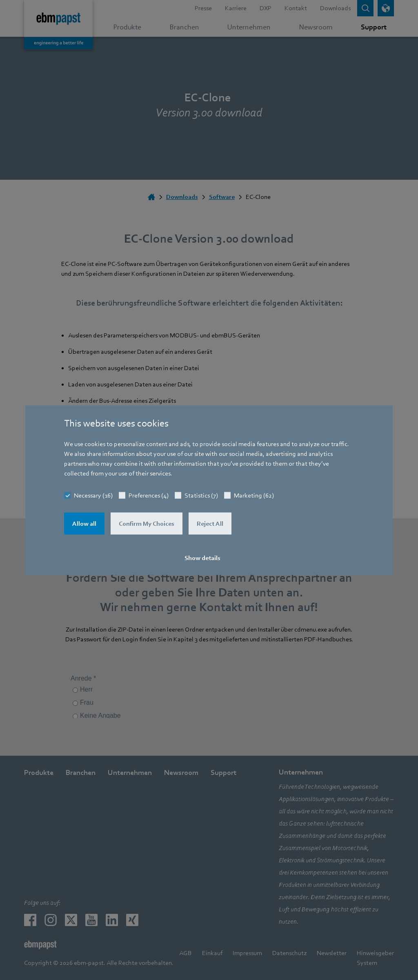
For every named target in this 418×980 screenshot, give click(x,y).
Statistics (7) (201, 495)
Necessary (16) (93, 495)
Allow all (84, 523)
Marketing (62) (254, 495)
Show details (202, 558)
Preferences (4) (149, 495)
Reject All (210, 523)
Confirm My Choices (147, 523)
